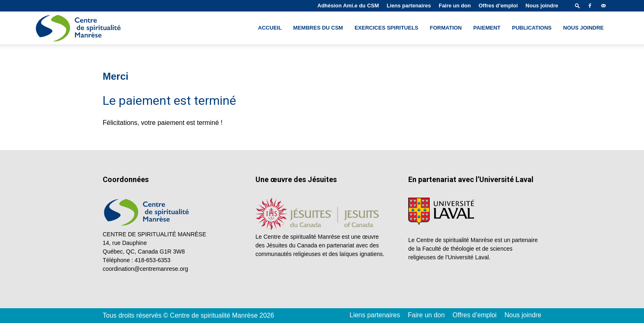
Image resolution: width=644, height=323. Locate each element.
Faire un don (455, 6)
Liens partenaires (409, 6)
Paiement (487, 28)
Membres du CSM (318, 28)
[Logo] (79, 28)
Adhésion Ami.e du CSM (348, 6)
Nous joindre (542, 6)
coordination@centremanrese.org (145, 269)
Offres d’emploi (498, 6)
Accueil (270, 28)
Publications (532, 28)
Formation (446, 28)
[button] (577, 6)
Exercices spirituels (386, 28)
